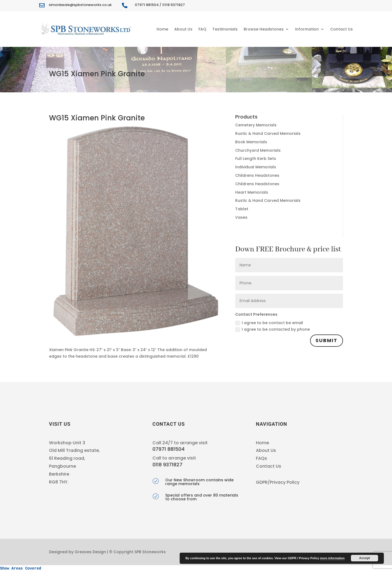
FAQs (261, 458)
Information (307, 29)
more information (332, 558)
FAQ (202, 29)
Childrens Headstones (257, 175)
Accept (365, 558)
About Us (183, 29)
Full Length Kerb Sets (256, 159)
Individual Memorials (256, 167)
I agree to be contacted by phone (272, 329)
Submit (327, 340)
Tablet (242, 209)
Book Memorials (251, 142)
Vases (241, 217)
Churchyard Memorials (258, 150)
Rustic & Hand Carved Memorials (268, 133)
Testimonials (225, 29)
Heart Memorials (252, 192)
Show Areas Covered (21, 568)
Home (162, 29)
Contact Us (342, 29)
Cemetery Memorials (256, 125)
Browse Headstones (264, 29)
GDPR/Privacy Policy (278, 482)
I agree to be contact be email (269, 323)
